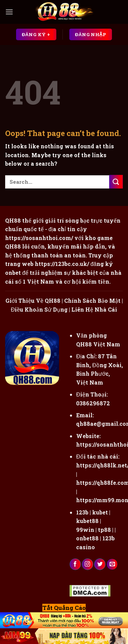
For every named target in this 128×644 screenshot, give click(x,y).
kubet (100, 512)
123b (82, 512)
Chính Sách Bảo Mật (92, 301)
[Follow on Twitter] (100, 564)
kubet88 (87, 521)
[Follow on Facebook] (75, 564)
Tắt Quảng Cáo (64, 608)
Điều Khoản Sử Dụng (39, 309)
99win (85, 530)
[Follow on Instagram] (88, 564)
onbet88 (87, 538)
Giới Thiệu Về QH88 (33, 301)
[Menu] (9, 12)
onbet (13, 273)
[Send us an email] (112, 564)
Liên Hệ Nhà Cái (94, 309)
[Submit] (116, 182)
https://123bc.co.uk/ (62, 264)
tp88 (104, 530)
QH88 (13, 246)
